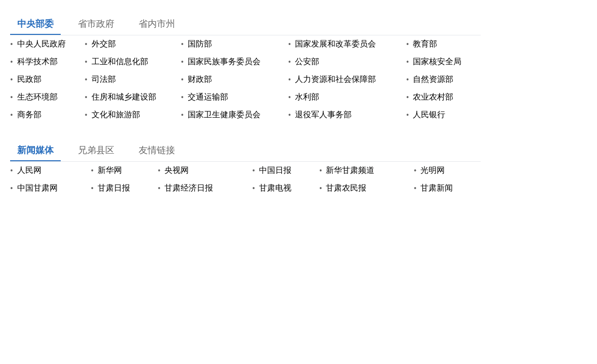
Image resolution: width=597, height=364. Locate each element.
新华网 (110, 170)
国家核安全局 (437, 61)
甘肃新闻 (437, 188)
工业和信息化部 (120, 61)
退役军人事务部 (323, 115)
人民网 (29, 170)
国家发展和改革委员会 (335, 44)
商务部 (29, 115)
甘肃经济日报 (189, 188)
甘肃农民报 (346, 188)
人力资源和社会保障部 (335, 79)
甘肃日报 (114, 188)
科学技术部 (37, 61)
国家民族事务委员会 (224, 61)
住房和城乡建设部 (124, 97)
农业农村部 (433, 97)
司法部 (104, 79)
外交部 (104, 44)
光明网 (433, 170)
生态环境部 (37, 97)
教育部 (425, 44)
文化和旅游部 (116, 115)
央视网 (177, 170)
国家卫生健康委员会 (224, 115)
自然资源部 (433, 79)
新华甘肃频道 (350, 170)
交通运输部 (208, 97)
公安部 (307, 61)
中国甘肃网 (37, 188)
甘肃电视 (275, 188)
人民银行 (429, 115)
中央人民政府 (41, 44)
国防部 (200, 44)
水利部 (307, 97)
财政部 (200, 79)
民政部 (29, 79)
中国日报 (275, 170)
